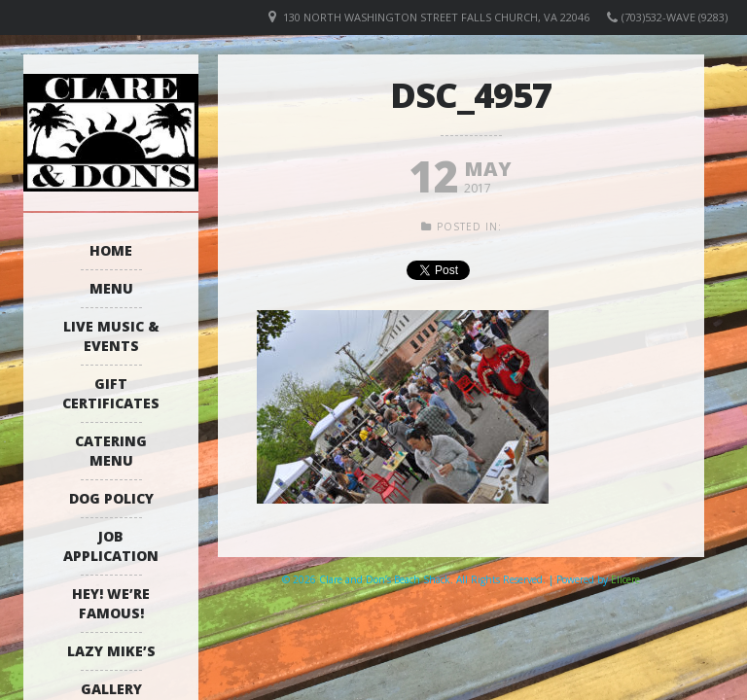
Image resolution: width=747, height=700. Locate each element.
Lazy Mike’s (111, 651)
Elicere (625, 579)
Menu (111, 288)
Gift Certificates (111, 393)
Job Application (111, 546)
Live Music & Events (111, 336)
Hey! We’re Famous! (111, 603)
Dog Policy (111, 498)
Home (111, 250)
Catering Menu (111, 451)
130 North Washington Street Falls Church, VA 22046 (436, 17)
